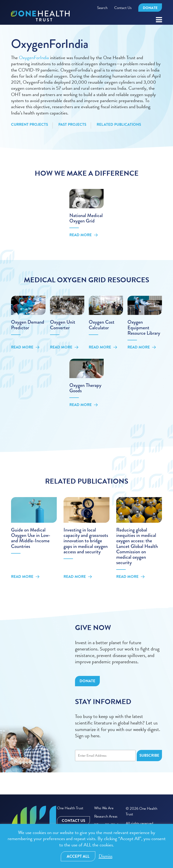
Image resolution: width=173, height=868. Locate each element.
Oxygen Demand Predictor (28, 325)
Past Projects (72, 125)
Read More (84, 235)
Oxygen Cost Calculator (102, 325)
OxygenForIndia (34, 58)
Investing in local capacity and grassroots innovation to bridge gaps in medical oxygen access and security (86, 541)
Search (102, 8)
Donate (150, 8)
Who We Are (104, 808)
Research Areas (106, 816)
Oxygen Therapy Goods (85, 388)
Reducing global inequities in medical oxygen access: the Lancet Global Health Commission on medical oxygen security (137, 546)
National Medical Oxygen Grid (86, 218)
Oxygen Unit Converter (63, 325)
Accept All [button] (78, 856)
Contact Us (123, 8)
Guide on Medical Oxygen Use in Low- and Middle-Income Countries (31, 538)
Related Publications (119, 125)
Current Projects (30, 125)
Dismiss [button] (106, 856)
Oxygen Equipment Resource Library (144, 327)
